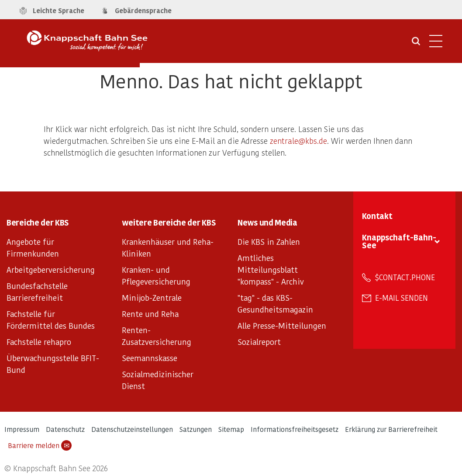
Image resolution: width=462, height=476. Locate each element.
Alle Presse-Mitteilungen (282, 325)
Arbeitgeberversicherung (51, 269)
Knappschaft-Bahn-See (399, 241)
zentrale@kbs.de (298, 141)
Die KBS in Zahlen (269, 241)
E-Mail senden (402, 298)
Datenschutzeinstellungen (132, 429)
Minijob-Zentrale (152, 297)
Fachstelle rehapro (39, 342)
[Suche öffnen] (416, 44)
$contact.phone (405, 277)
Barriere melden (40, 445)
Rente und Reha (150, 314)
